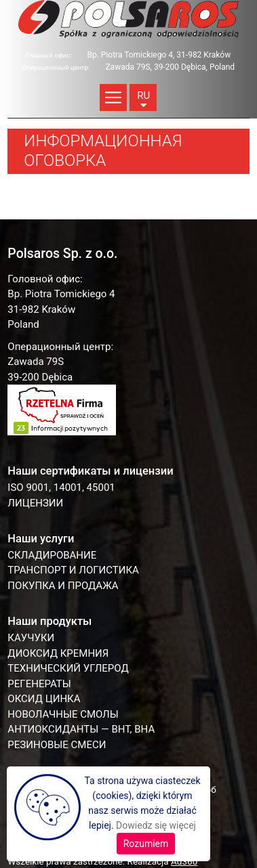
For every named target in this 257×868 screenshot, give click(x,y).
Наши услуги (41, 539)
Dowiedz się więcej (156, 825)
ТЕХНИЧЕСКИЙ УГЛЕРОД (68, 668)
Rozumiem (146, 844)
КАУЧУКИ (31, 638)
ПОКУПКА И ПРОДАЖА (63, 586)
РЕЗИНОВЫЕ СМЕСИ (57, 745)
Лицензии (35, 503)
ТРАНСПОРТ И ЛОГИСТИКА (73, 570)
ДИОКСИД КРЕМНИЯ (58, 653)
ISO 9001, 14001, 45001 (61, 487)
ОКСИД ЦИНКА (44, 699)
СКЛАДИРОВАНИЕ (52, 555)
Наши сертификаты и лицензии (90, 471)
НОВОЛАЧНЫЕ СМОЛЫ (63, 714)
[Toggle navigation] (113, 97)
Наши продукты (50, 621)
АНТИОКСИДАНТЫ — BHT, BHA (81, 729)
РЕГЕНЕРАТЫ (39, 684)
